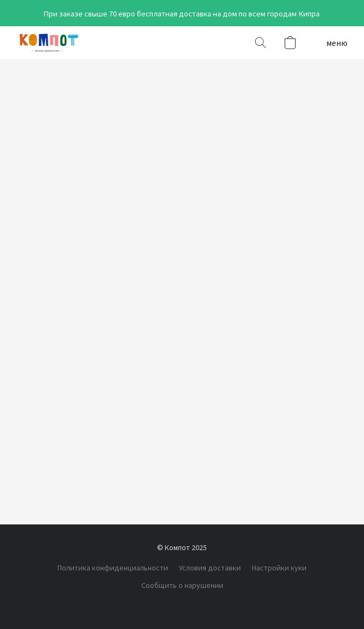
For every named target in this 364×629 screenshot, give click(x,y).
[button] (51, 43)
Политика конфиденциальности (113, 568)
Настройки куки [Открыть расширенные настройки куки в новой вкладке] (279, 568)
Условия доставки (210, 568)
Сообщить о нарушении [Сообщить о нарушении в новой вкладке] (182, 585)
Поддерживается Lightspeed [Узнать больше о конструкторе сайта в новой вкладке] (182, 605)
